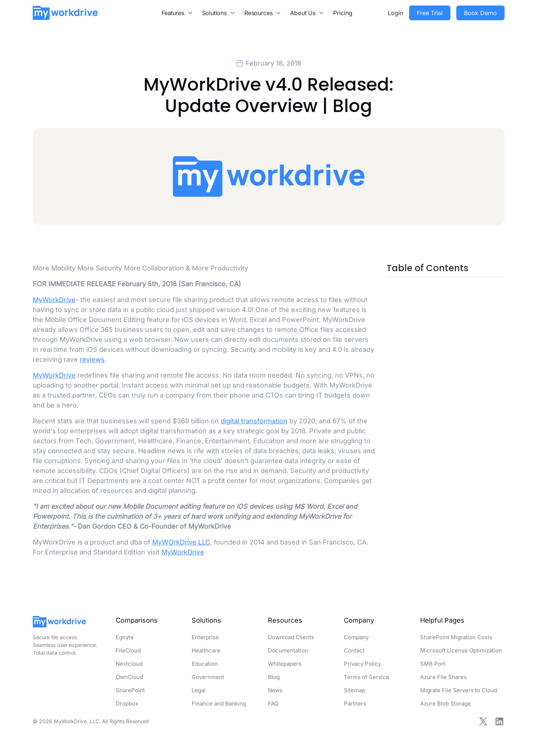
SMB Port (433, 664)
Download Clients (291, 637)
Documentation (288, 650)
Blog (274, 677)
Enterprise (205, 637)
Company (356, 637)
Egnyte (125, 637)
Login (395, 13)
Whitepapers (285, 664)
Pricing (343, 13)
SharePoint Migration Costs (456, 637)
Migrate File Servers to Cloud (459, 690)
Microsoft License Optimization (461, 650)
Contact (354, 650)
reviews (92, 359)
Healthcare (206, 650)
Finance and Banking (219, 703)
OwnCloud (129, 677)
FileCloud (128, 650)
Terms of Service (367, 677)
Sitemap (355, 690)
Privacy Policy (362, 664)
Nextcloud (129, 664)
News (275, 690)
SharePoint (130, 690)
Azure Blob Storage (446, 703)
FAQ (273, 703)
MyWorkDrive (54, 300)
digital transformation (254, 421)
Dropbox (127, 703)
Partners (355, 703)
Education (205, 664)
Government (208, 677)
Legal (199, 690)
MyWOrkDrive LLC (181, 542)
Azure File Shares (443, 677)
